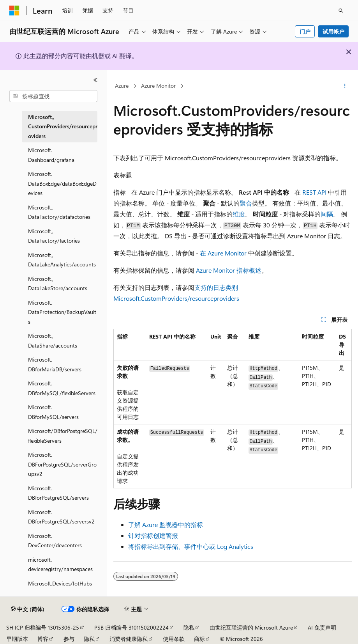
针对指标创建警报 (153, 535)
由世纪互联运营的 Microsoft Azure (251, 627)
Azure (122, 86)
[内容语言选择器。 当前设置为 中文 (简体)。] (28, 609)
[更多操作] (345, 86)
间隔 (327, 214)
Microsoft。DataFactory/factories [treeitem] (54, 236)
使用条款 (174, 639)
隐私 (189, 627)
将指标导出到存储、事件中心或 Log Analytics (191, 546)
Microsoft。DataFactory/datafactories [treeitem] (59, 212)
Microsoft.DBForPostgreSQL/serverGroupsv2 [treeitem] (62, 464)
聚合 (246, 203)
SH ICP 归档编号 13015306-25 (43, 627)
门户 (305, 31)
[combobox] (53, 96)
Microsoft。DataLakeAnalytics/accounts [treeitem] (62, 260)
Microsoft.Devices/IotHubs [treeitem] (60, 583)
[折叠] (95, 80)
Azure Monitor (158, 86)
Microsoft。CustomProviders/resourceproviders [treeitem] (63, 126)
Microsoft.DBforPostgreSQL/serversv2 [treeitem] (61, 517)
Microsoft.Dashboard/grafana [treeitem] (51, 155)
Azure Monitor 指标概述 (229, 270)
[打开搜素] (341, 11)
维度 (239, 214)
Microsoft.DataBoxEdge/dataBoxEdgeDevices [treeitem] (62, 183)
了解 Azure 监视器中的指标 (166, 524)
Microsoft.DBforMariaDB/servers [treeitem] (55, 364)
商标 (199, 639)
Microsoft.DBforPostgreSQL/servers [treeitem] (58, 493)
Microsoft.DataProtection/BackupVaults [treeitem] (62, 312)
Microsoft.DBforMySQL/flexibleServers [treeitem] (62, 388)
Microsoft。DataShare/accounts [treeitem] (53, 341)
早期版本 (17, 639)
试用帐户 (333, 31)
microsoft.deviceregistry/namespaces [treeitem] (60, 564)
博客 (43, 639)
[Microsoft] (14, 11)
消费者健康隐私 (129, 639)
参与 (69, 639)
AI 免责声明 (322, 627)
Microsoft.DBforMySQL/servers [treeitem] (53, 412)
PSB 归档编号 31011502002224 (131, 627)
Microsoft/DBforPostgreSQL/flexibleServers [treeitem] (63, 436)
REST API (314, 192)
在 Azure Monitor (223, 253)
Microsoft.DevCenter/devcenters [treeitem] (55, 541)
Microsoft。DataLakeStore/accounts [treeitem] (58, 284)
